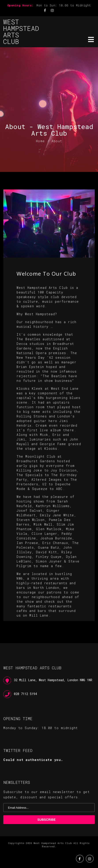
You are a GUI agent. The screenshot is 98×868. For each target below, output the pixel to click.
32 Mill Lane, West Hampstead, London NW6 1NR (53, 680)
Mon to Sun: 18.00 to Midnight (64, 5)
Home (41, 141)
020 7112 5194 (25, 694)
